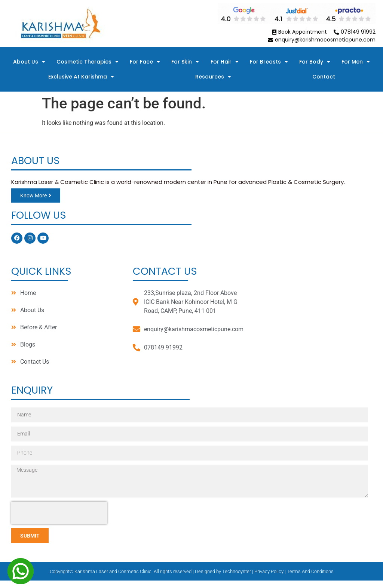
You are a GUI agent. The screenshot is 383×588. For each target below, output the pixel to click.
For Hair (225, 62)
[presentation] (59, 513)
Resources (213, 77)
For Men (356, 62)
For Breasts (269, 62)
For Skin (185, 62)
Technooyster (237, 571)
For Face (145, 62)
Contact (324, 77)
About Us (29, 62)
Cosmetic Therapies (88, 62)
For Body (315, 62)
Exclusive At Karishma (81, 77)
